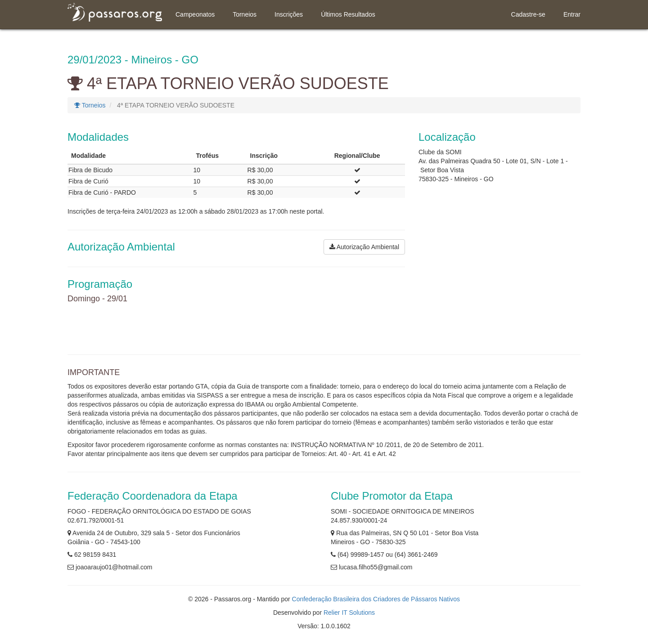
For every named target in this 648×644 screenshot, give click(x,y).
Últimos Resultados (348, 14)
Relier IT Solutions (349, 613)
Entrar (572, 14)
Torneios (245, 14)
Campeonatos (195, 14)
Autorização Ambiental (364, 247)
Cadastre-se (528, 14)
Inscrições (289, 14)
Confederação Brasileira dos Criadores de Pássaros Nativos (376, 599)
